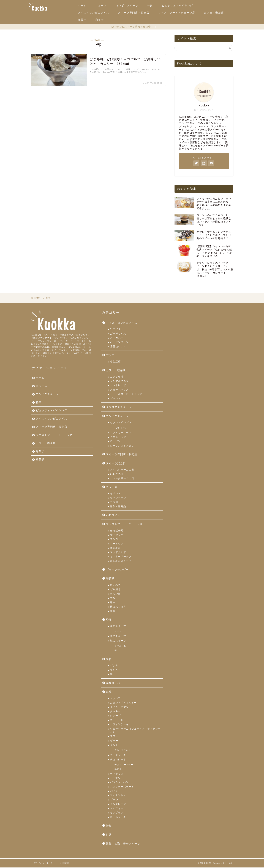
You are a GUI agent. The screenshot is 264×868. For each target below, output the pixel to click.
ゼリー (114, 741)
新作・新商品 (118, 507)
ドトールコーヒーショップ (126, 395)
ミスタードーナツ (121, 557)
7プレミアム (121, 428)
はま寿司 (115, 548)
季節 (109, 620)
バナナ (114, 666)
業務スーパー (115, 683)
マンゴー (115, 671)
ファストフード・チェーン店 (177, 13)
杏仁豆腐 (115, 362)
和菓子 (100, 20)
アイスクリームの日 (122, 470)
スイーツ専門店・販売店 (134, 13)
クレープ (115, 716)
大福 (113, 599)
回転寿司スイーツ (121, 561)
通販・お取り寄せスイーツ (123, 844)
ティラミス (117, 774)
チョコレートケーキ (125, 765)
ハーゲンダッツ (119, 343)
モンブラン (117, 813)
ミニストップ (118, 438)
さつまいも (120, 646)
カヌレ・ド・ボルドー (123, 703)
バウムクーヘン (119, 783)
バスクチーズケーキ (122, 787)
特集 (150, 6)
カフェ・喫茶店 (214, 13)
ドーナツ (115, 779)
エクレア (115, 699)
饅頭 (113, 612)
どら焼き (115, 590)
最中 (113, 603)
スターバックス (119, 390)
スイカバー (117, 338)
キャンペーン (118, 498)
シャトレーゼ (118, 386)
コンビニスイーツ (127, 6)
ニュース (101, 6)
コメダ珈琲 (117, 377)
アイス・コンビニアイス (94, 13)
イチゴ (118, 632)
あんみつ (115, 586)
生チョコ (119, 769)
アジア (110, 356)
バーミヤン (117, 544)
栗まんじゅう (118, 607)
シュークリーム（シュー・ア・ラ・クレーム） (135, 731)
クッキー (115, 712)
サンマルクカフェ (121, 382)
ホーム (82, 6)
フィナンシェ (118, 796)
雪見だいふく (118, 347)
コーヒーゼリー (119, 721)
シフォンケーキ (119, 725)
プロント (115, 399)
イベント (115, 494)
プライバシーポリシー (44, 864)
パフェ (114, 792)
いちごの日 (117, 475)
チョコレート (118, 760)
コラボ (114, 503)
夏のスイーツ (118, 637)
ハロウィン (113, 516)
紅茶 (109, 835)
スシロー (115, 540)
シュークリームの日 (122, 479)
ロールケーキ (118, 818)
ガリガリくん (118, 334)
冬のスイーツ (118, 627)
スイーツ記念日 (116, 464)
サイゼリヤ (117, 535)
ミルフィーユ (118, 809)
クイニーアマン (119, 708)
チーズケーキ (118, 756)
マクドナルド (118, 553)
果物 (109, 660)
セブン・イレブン (121, 423)
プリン (114, 800)
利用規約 (65, 864)
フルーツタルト (123, 751)
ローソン (115, 442)
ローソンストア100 (122, 446)
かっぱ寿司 (117, 531)
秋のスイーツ (118, 641)
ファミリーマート (121, 433)
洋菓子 (82, 20)
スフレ (114, 737)
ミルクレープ (118, 804)
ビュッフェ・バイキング (177, 6)
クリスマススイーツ (119, 408)
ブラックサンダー (117, 570)
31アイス (116, 330)
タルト (114, 745)
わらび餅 (115, 594)
